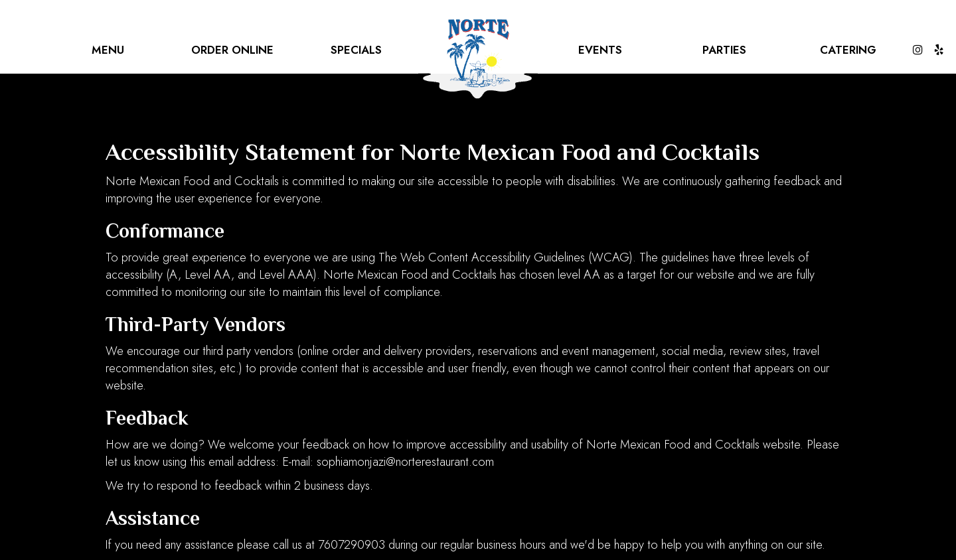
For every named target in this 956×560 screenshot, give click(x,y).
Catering (848, 50)
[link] (478, 60)
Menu (108, 50)
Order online (232, 50)
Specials (356, 50)
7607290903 (352, 545)
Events (600, 50)
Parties (724, 50)
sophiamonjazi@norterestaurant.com (405, 462)
